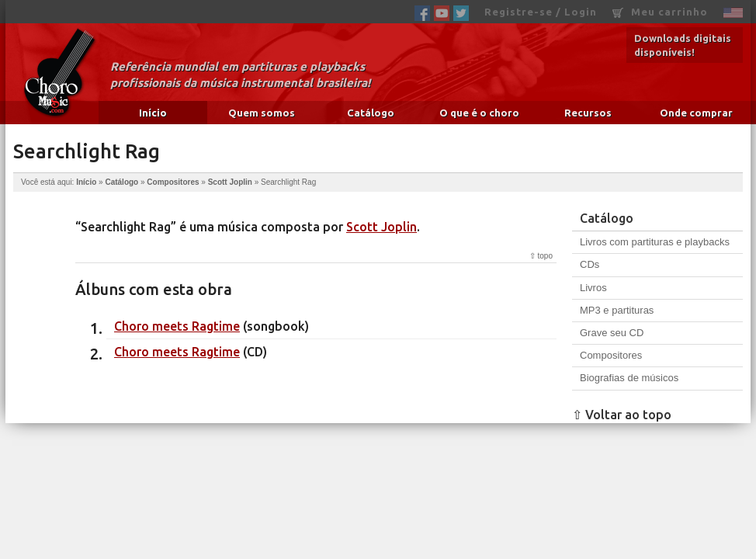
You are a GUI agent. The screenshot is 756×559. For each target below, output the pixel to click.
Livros (593, 288)
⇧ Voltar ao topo (622, 415)
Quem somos (262, 113)
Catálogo (371, 113)
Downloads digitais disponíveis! (683, 45)
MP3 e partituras (617, 310)
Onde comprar (696, 113)
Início (153, 113)
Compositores (173, 182)
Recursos (588, 113)
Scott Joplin (230, 182)
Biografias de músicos (629, 378)
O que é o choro (479, 113)
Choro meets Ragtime (177, 326)
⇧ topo (541, 256)
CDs (590, 264)
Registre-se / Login (541, 12)
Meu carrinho (660, 12)
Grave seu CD (612, 333)
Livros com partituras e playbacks (655, 242)
